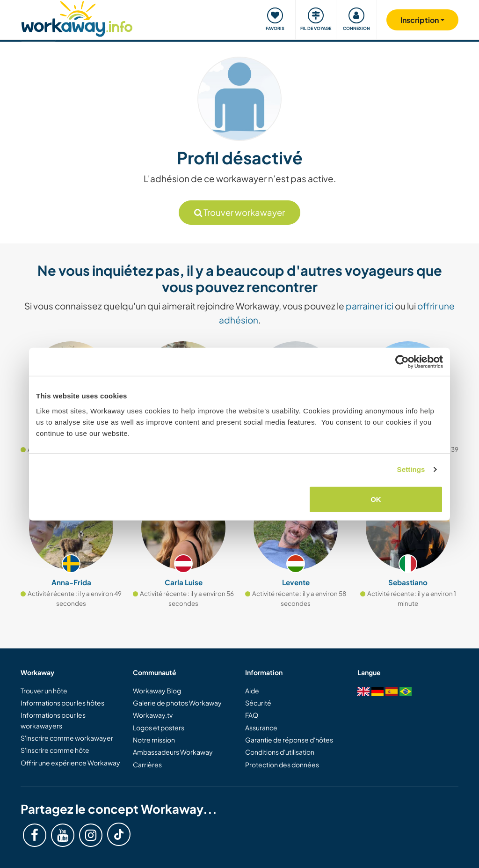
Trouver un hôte (44, 691)
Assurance (261, 728)
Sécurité (258, 703)
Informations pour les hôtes (62, 703)
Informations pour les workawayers (53, 720)
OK (376, 499)
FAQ (252, 715)
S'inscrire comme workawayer (67, 738)
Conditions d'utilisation (280, 752)
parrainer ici (370, 306)
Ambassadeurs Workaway (173, 752)
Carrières (147, 765)
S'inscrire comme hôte (55, 750)
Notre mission (154, 740)
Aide (252, 691)
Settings (411, 469)
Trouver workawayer (239, 212)
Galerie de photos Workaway (177, 703)
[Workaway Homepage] (77, 18)
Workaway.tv (153, 715)
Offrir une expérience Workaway (70, 763)
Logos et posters (159, 728)
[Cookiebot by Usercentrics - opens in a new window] (402, 362)
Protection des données (282, 765)
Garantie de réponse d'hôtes (289, 740)
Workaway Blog (157, 691)
